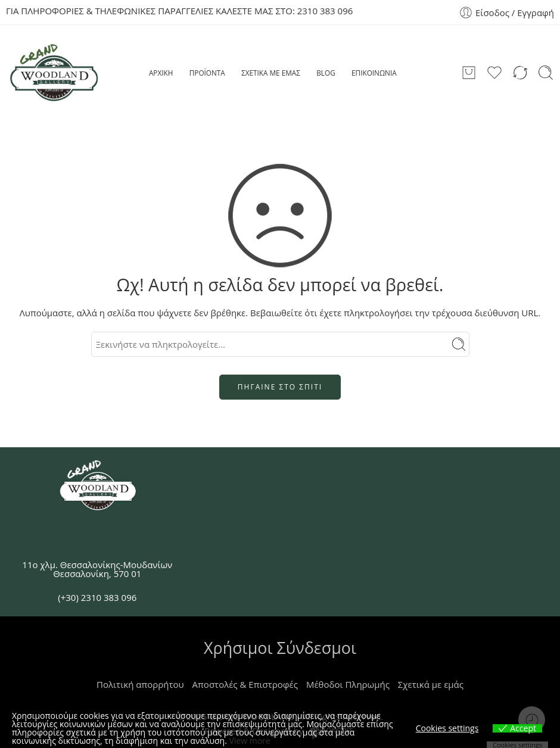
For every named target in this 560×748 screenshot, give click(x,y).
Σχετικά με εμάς (431, 684)
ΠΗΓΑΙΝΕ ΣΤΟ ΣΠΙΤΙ (280, 387)
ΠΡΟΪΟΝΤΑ (207, 73)
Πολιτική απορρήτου (140, 684)
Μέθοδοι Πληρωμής (348, 684)
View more (250, 741)
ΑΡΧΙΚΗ (161, 73)
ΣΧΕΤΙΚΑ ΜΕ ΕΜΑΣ (271, 73)
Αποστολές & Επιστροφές (245, 684)
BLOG (326, 73)
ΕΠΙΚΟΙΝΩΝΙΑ (374, 73)
